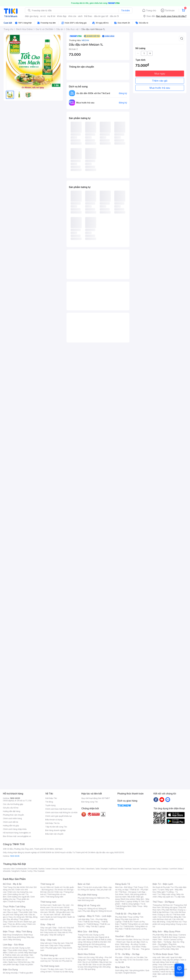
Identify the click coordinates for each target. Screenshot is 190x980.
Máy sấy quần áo (166, 897)
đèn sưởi (165, 957)
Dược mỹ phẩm (27, 964)
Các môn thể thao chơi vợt (169, 918)
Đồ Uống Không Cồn (93, 967)
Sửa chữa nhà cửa (90, 937)
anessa (144, 869)
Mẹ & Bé (131, 897)
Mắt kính (101, 898)
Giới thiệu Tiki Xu (52, 823)
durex (62, 869)
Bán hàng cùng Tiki (90, 802)
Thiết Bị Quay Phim (168, 947)
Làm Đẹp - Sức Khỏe (13, 945)
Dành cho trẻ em (16, 922)
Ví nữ (68, 959)
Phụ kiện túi (67, 961)
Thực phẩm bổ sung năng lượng (170, 923)
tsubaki (41, 871)
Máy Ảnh (175, 949)
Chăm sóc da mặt (11, 948)
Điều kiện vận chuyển (54, 834)
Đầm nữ (50, 887)
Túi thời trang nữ (49, 955)
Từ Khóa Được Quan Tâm (166, 954)
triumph (104, 869)
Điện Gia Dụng (10, 970)
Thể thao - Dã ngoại (128, 892)
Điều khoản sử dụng (54, 820)
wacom (136, 869)
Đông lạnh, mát (21, 915)
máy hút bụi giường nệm (168, 968)
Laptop (102, 926)
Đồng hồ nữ (93, 909)
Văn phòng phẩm (137, 970)
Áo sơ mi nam (57, 907)
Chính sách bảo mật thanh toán (59, 809)
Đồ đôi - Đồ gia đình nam (60, 912)
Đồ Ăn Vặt (87, 964)
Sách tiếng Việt (122, 970)
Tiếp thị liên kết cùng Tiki (56, 827)
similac (165, 869)
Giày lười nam (46, 943)
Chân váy (58, 892)
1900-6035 (15, 798)
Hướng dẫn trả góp (11, 826)
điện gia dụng (32, 16)
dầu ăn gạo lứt (101, 16)
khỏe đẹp (62, 16)
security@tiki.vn (24, 836)
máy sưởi (156, 957)
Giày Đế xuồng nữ (57, 935)
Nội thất (90, 940)
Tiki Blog (49, 802)
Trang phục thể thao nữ (162, 905)
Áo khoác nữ (60, 890)
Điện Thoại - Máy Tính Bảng (17, 931)
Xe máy (123, 960)
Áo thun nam (46, 905)
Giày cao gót (46, 928)
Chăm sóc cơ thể (16, 953)
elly (78, 869)
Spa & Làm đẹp (133, 942)
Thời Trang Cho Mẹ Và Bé (14, 887)
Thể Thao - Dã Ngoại (164, 902)
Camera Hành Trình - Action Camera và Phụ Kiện (169, 940)
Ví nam (43, 969)
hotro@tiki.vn (25, 833)
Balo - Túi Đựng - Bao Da (168, 942)
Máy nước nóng (169, 894)
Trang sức (82, 909)
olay (159, 869)
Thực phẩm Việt (25, 912)
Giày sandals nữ (55, 930)
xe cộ (43, 16)
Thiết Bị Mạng (92, 924)
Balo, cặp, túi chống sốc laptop (95, 888)
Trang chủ (151, 10)
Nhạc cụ (98, 947)
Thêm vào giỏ (160, 81)
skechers (90, 869)
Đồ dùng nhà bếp (10, 973)
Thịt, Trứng (16, 910)
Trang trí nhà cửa (85, 935)
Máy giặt (161, 892)
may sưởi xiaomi (166, 964)
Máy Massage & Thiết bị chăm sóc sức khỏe (20, 954)
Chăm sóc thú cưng (86, 957)
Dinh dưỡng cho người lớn (19, 897)
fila (35, 871)
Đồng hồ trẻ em (106, 911)
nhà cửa (72, 16)
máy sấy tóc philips (171, 960)
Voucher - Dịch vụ (124, 936)
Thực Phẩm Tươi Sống (14, 907)
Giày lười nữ (63, 932)
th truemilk (33, 869)
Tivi (159, 894)
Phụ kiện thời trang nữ (87, 898)
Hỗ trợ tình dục (24, 962)
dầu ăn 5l (114, 16)
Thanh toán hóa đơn (124, 940)
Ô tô (130, 960)
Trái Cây (7, 910)
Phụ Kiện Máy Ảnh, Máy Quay (165, 935)
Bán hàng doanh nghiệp (55, 830)
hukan (24, 871)
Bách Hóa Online (86, 954)
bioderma (71, 869)
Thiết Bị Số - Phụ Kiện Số (128, 914)
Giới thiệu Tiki (51, 798)
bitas (180, 869)
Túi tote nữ (56, 961)
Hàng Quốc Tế (123, 884)
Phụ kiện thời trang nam (94, 899)
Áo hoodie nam (52, 910)
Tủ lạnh (161, 890)
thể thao (88, 16)
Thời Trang (138, 887)
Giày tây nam (59, 943)
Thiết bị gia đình (26, 973)
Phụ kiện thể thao (169, 910)
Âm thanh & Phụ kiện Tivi (163, 887)
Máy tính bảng (15, 940)
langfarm (16, 871)
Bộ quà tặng (90, 969)
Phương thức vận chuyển (13, 815)
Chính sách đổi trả (11, 822)
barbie (42, 869)
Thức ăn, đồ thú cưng (17, 924)
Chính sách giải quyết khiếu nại (58, 816)
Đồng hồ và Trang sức (89, 905)
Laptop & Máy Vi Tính (135, 901)
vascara (6, 869)
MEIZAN (85, 40)
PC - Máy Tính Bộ (90, 926)
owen (48, 869)
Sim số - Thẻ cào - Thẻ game (137, 949)
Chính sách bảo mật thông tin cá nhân (61, 812)
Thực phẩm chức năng (17, 950)
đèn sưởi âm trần (165, 974)
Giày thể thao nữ (174, 922)
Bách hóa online (128, 899)
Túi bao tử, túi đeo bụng (63, 972)
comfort (173, 869)
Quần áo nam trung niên (56, 917)
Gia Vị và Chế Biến (90, 962)
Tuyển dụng (50, 805)
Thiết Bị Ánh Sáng (169, 937)
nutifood (113, 869)
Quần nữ (58, 887)
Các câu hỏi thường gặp (13, 804)
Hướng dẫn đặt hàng (12, 811)
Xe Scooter (138, 960)
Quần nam (57, 905)
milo (83, 869)
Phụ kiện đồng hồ (90, 911)
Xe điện (140, 957)
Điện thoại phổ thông (17, 937)
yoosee (152, 869)
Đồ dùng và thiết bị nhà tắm (95, 942)
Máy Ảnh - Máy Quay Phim (166, 931)
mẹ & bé (51, 16)
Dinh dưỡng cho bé (16, 894)
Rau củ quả (12, 912)
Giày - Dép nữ (48, 924)
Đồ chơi (29, 887)
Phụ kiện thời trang (87, 895)
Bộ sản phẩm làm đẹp (19, 963)
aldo (98, 869)
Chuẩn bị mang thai (17, 901)
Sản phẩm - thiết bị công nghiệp (132, 903)
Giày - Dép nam (48, 940)
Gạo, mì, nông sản (17, 917)
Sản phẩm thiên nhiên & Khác (18, 956)
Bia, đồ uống (12, 919)
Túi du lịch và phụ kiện (93, 887)
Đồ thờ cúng (88, 947)
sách (80, 16)
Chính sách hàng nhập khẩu (15, 829)
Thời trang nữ (47, 884)
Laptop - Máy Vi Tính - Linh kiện (95, 916)
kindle (121, 869)
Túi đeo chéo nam (55, 969)
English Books (130, 973)
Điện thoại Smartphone (13, 935)
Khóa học (138, 940)
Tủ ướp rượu (180, 897)
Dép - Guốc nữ (59, 928)
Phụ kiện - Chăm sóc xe (125, 957)
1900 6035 (15, 856)
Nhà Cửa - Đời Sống (88, 931)
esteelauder (22, 869)
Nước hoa (13, 962)
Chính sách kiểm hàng (12, 818)
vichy (30, 871)
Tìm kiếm (125, 10)
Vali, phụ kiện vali (104, 890)
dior (13, 869)
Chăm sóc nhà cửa (19, 926)
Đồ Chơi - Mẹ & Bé (12, 884)
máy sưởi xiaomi (172, 967)
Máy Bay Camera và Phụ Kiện (169, 948)
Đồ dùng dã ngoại (170, 907)
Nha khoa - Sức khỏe (131, 947)
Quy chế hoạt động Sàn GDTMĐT (96, 798)
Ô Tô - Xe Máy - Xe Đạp (127, 954)
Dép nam (54, 945)
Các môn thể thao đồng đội (170, 917)
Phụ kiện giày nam (53, 948)
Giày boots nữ (50, 932)
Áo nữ (43, 887)
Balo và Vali (84, 884)
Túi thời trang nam (50, 966)
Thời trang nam (48, 902)
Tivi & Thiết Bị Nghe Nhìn (130, 905)
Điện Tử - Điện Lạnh (163, 884)
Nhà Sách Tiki (122, 967)
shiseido (7, 871)
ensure (55, 869)
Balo (80, 887)
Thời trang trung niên (54, 897)
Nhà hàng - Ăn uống (129, 944)
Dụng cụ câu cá (165, 915)
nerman (128, 869)
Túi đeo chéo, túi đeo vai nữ (52, 959)
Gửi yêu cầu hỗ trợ (11, 808)
